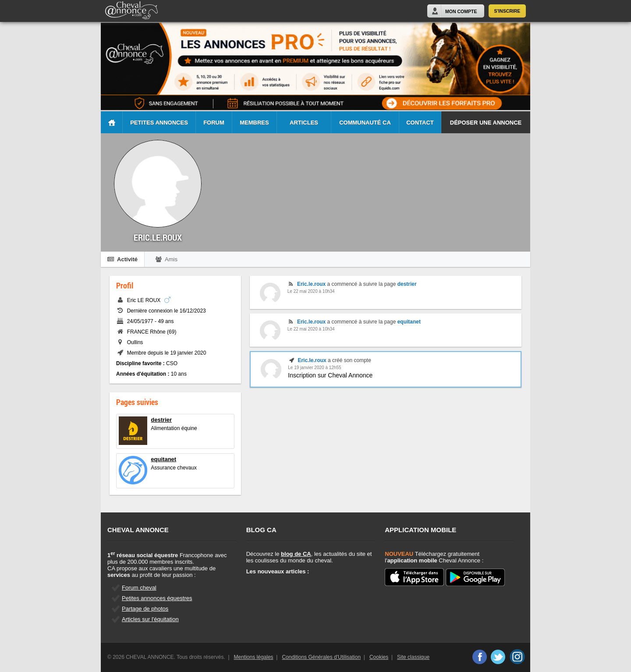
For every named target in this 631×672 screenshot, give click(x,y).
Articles (304, 123)
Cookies (379, 657)
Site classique (413, 657)
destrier (161, 420)
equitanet (163, 459)
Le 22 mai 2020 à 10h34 (311, 291)
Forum (214, 123)
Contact (420, 123)
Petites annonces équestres (157, 598)
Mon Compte (461, 11)
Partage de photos (145, 609)
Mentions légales (254, 657)
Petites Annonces (159, 123)
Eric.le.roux (311, 284)
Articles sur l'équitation (150, 619)
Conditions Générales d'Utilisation (321, 657)
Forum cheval (139, 588)
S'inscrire (507, 11)
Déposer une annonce (486, 123)
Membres (254, 123)
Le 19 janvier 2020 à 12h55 (314, 368)
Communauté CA (365, 123)
